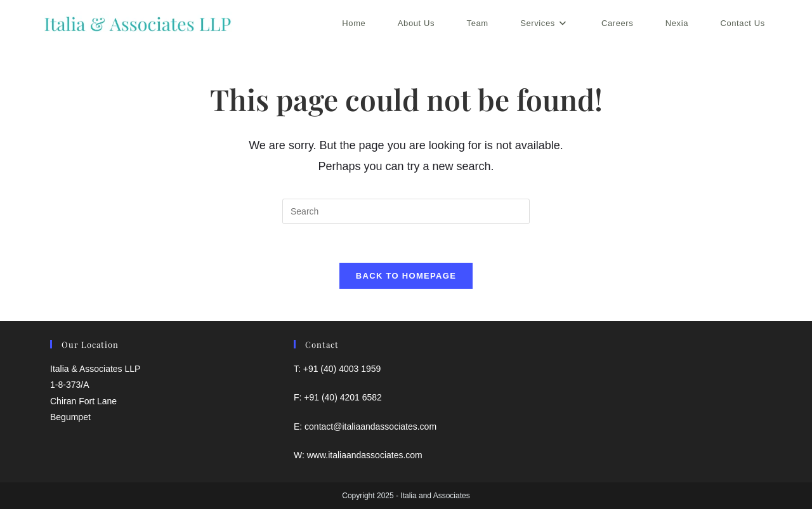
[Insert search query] (406, 211)
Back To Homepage (406, 276)
